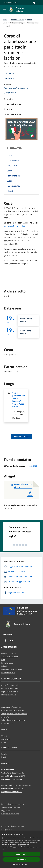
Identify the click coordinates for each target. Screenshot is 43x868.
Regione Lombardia (11, 3)
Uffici (3, 660)
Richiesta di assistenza (10, 814)
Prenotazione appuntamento (12, 804)
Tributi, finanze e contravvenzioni (14, 714)
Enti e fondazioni (8, 663)
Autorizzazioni (7, 723)
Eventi (30, 20)
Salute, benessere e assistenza (13, 720)
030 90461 (20, 788)
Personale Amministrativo (12, 669)
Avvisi (4, 742)
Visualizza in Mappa (22, 437)
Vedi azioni (10, 79)
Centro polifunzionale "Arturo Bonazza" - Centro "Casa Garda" (19, 400)
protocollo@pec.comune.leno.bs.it (18, 785)
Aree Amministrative (10, 656)
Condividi (10, 74)
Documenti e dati (8, 673)
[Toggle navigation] (5, 9)
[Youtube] (11, 641)
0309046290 (32, 466)
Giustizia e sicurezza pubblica (13, 710)
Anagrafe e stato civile (10, 685)
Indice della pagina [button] (15, 148)
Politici (4, 666)
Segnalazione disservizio (11, 807)
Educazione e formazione (11, 707)
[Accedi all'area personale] (34, 3)
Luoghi (4, 754)
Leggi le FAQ (6, 811)
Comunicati (6, 739)
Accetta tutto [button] (21, 854)
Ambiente (5, 717)
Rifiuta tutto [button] (21, 859)
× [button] (40, 833)
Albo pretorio (6, 829)
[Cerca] (38, 10)
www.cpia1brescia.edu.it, (15, 226)
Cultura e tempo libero (10, 688)
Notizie (4, 736)
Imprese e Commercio (10, 692)
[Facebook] (6, 641)
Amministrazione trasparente (13, 826)
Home (5, 20)
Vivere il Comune (18, 20)
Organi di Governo (8, 653)
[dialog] (21, 849)
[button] (21, 864)
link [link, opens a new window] (3, 849)
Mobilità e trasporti (9, 695)
